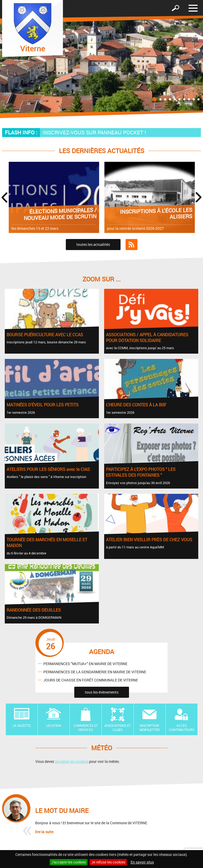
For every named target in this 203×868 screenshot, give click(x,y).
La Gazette (22, 725)
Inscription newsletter (150, 728)
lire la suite (44, 832)
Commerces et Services (86, 728)
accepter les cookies (72, 761)
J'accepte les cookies (69, 862)
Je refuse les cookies (108, 862)
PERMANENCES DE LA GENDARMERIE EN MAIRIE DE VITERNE (95, 672)
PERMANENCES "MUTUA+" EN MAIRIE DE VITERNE (85, 663)
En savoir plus (142, 862)
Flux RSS (132, 245)
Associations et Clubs (118, 728)
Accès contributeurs (182, 728)
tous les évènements (102, 692)
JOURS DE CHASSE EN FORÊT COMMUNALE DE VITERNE (91, 680)
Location (54, 725)
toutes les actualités (93, 244)
